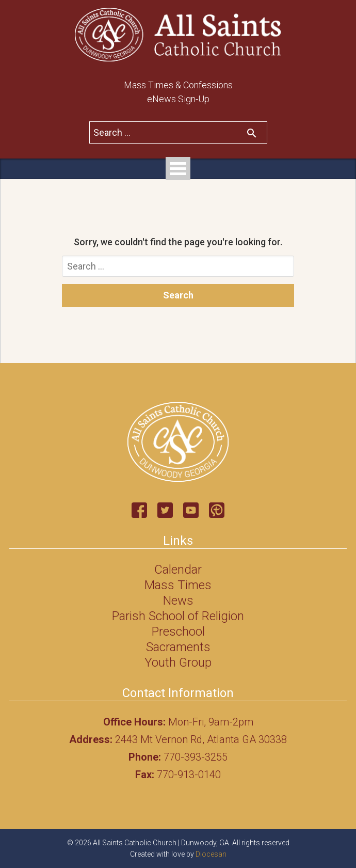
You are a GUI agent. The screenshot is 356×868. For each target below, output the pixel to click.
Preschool (178, 632)
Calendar (178, 570)
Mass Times (178, 585)
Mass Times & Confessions (178, 85)
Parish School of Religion (178, 616)
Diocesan (211, 854)
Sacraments (178, 647)
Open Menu (178, 169)
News (178, 601)
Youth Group (178, 662)
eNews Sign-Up (178, 99)
